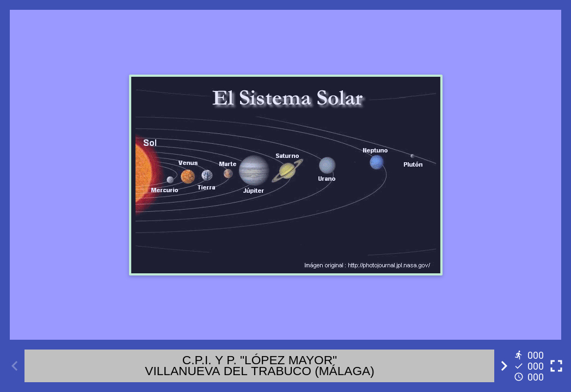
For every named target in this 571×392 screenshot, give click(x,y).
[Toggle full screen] (556, 366)
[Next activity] (504, 366)
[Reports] (530, 366)
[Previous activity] (15, 366)
